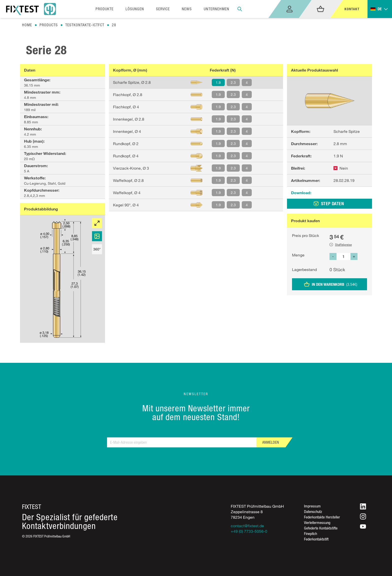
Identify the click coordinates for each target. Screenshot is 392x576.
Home (27, 25)
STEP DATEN (329, 204)
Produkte (104, 9)
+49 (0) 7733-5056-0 (249, 531)
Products (49, 25)
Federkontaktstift (316, 539)
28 (114, 25)
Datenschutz (313, 512)
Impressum (312, 506)
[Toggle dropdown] (380, 9)
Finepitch (310, 534)
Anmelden (271, 442)
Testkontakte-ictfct (85, 25)
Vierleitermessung (317, 523)
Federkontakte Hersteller (322, 517)
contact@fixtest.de (247, 526)
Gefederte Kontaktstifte (321, 528)
